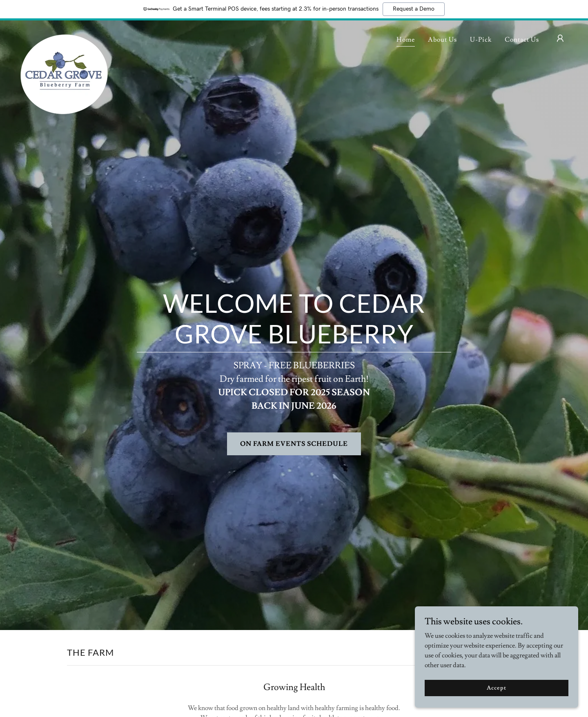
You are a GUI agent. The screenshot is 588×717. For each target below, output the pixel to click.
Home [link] (406, 40)
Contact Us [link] (522, 40)
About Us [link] (442, 40)
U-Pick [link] (481, 40)
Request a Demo (414, 9)
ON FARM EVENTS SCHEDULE (294, 444)
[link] (64, 37)
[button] (560, 38)
